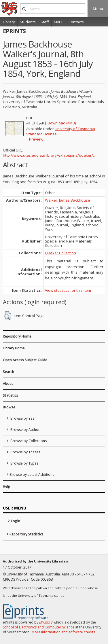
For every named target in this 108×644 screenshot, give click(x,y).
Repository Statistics (26, 534)
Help (6, 486)
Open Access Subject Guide (25, 360)
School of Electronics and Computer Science (39, 627)
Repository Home (17, 336)
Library (9, 22)
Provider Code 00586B (28, 579)
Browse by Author (25, 430)
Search (8, 372)
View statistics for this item (68, 290)
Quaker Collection (60, 253)
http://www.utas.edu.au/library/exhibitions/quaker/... (49, 155)
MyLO (59, 22)
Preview (36, 139)
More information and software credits (63, 632)
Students (28, 22)
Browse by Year (23, 418)
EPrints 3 (46, 622)
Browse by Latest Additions (32, 475)
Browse (9, 407)
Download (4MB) (62, 123)
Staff (45, 22)
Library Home (14, 348)
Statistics (11, 395)
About (8, 383)
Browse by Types (24, 463)
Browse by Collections (28, 441)
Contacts (76, 22)
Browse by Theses (25, 452)
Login (16, 521)
